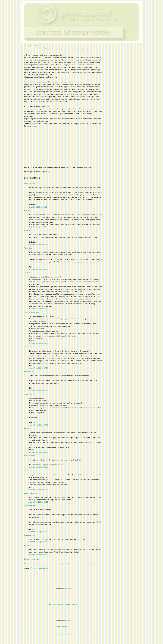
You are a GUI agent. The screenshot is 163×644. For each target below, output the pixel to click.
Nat (26, 231)
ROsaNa (27, 456)
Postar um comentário (32, 559)
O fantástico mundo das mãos (56, 50)
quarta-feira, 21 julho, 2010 (39, 244)
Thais (26, 248)
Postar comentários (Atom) (40, 568)
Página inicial (64, 564)
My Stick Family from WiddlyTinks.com (63, 604)
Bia (25, 429)
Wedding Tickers (63, 626)
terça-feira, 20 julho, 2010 (38, 207)
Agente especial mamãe (82, 20)
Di (25, 211)
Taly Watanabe (30, 312)
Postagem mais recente (33, 564)
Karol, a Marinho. (30, 493)
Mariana (27, 546)
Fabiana (27, 372)
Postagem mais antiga (94, 564)
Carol (26, 394)
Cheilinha (28, 535)
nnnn (26, 347)
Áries (26, 273)
